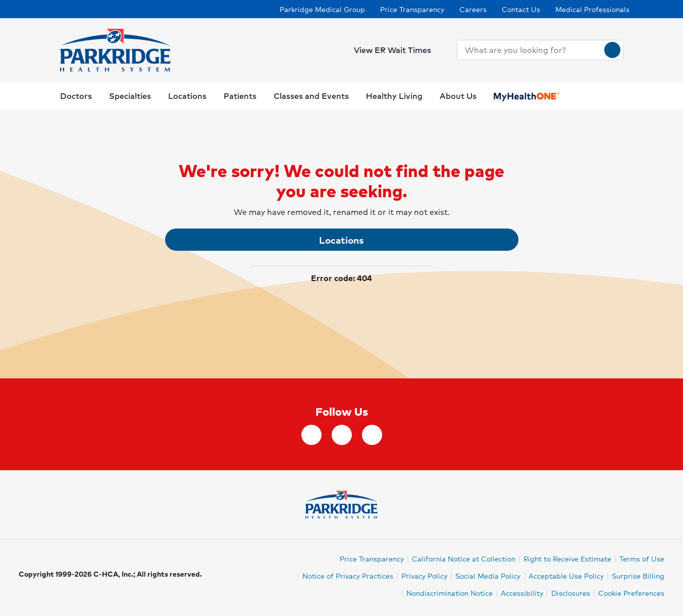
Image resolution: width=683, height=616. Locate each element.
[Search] (612, 50)
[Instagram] (342, 435)
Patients (240, 96)
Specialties (130, 96)
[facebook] (311, 435)
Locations (341, 240)
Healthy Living (394, 96)
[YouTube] (372, 435)
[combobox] (531, 50)
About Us (458, 96)
